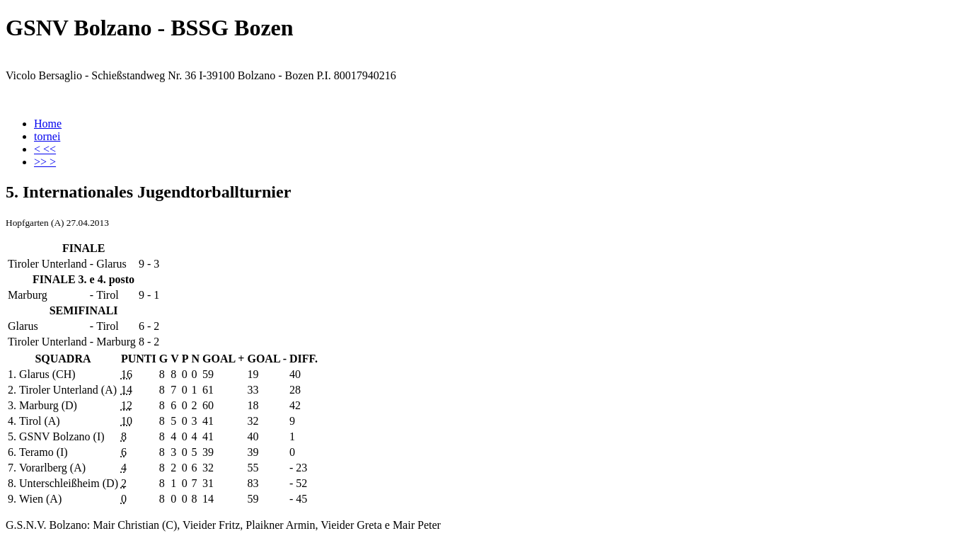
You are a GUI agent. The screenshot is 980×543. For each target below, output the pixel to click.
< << (45, 149)
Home (48, 124)
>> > (45, 162)
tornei (47, 136)
